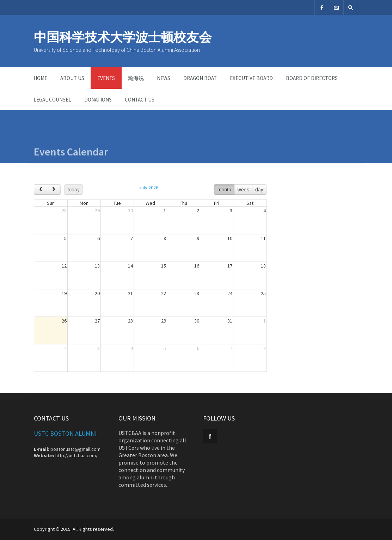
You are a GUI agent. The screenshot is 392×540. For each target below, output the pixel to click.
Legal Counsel (52, 100)
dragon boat (200, 78)
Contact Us (140, 100)
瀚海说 (136, 78)
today (74, 190)
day (259, 190)
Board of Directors (312, 78)
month (224, 190)
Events (106, 78)
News (164, 78)
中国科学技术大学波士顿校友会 (123, 37)
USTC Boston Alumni (65, 433)
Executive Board (251, 78)
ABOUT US (72, 78)
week (243, 190)
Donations (98, 100)
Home (40, 78)
